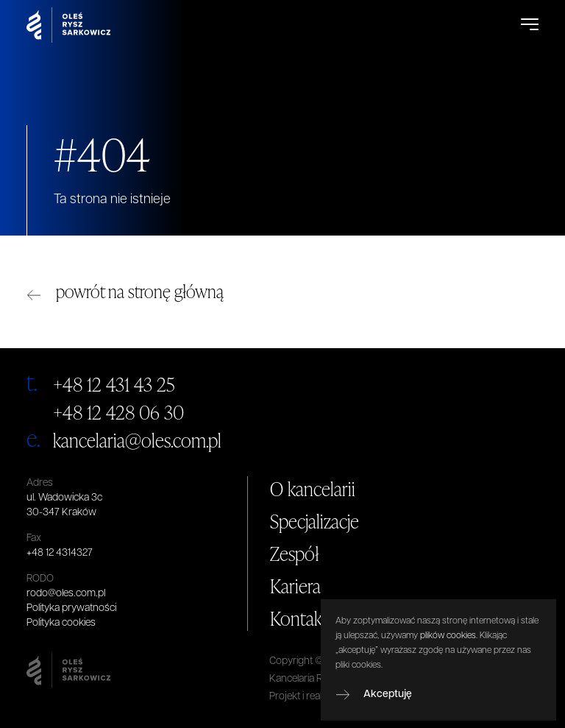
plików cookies (448, 657)
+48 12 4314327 (60, 553)
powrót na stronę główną (140, 291)
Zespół (295, 554)
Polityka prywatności (71, 608)
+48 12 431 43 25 (114, 384)
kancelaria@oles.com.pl (137, 440)
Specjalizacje (315, 521)
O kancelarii (313, 489)
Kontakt (299, 618)
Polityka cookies (61, 623)
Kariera (295, 586)
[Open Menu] (530, 25)
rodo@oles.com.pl (66, 594)
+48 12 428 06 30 (118, 412)
